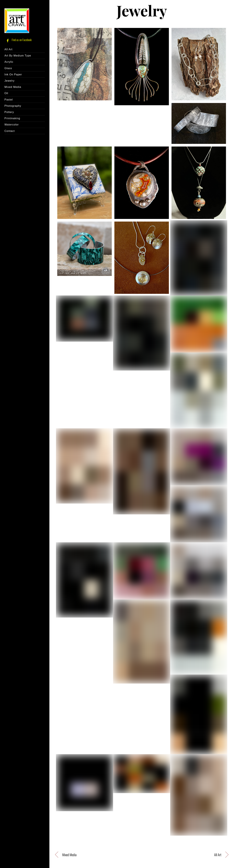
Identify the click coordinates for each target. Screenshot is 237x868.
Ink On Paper (13, 74)
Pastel (9, 100)
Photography (13, 106)
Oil (6, 93)
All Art (8, 49)
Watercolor (12, 125)
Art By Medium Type (18, 56)
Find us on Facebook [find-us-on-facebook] (18, 40)
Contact (10, 131)
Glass (8, 68)
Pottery (9, 112)
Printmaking (12, 118)
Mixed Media (13, 87)
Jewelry (9, 81)
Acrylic (9, 62)
